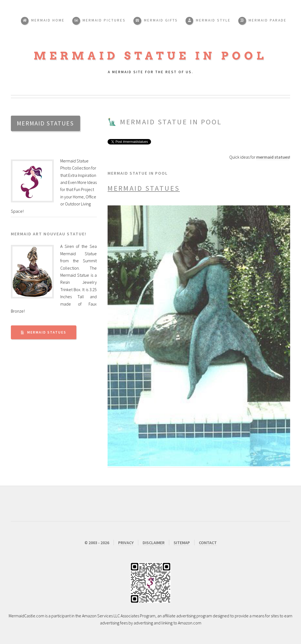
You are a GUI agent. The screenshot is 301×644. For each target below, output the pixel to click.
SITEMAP (182, 543)
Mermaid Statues (47, 332)
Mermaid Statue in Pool (150, 56)
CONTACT (208, 543)
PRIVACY (126, 543)
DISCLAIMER (154, 543)
